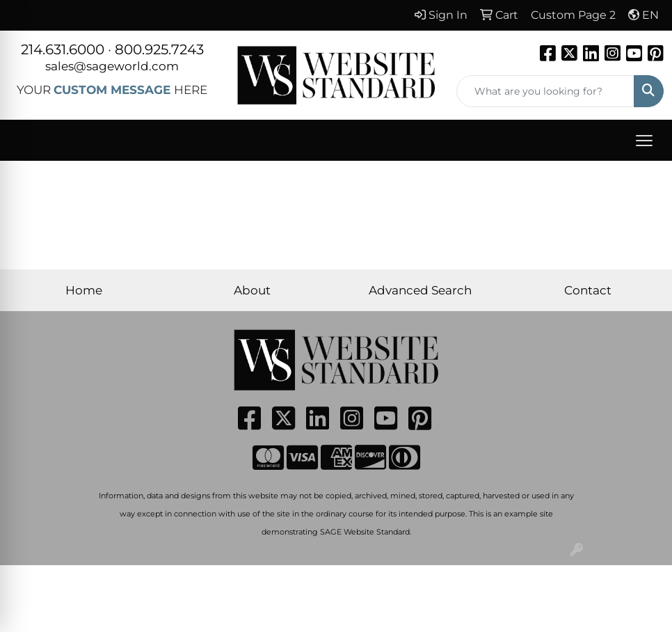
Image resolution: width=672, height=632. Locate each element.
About (252, 290)
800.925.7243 (159, 49)
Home (84, 290)
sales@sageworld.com (112, 66)
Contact (588, 290)
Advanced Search (420, 290)
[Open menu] (644, 141)
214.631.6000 (63, 49)
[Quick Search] (545, 91)
